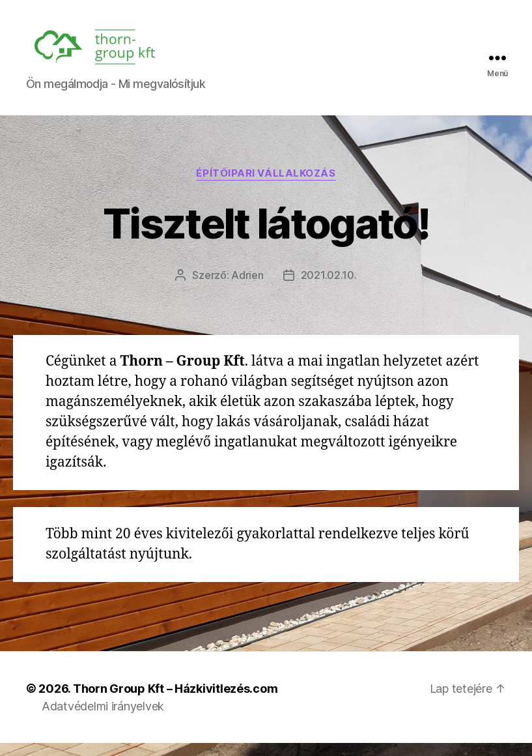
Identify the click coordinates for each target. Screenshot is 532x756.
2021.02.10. (329, 288)
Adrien (247, 288)
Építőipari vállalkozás (266, 186)
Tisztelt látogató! (266, 236)
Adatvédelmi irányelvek (103, 719)
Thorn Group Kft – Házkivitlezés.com (175, 702)
